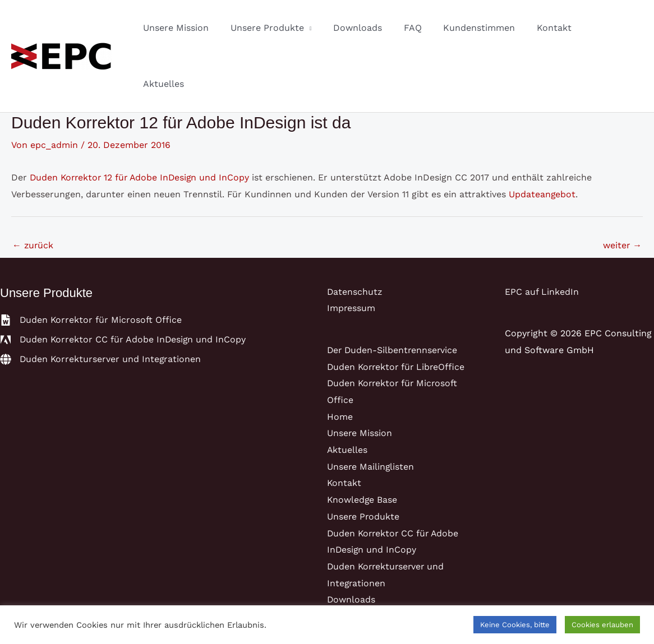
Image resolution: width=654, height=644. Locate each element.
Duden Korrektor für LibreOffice (398, 311)
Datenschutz (355, 236)
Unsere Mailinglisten (371, 411)
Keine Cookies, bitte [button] (515, 625)
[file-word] (91, 264)
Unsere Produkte (285, 28)
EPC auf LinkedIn (542, 236)
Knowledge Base (363, 444)
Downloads (372, 28)
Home (340, 361)
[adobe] (124, 284)
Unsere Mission (198, 28)
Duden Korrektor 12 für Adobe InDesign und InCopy (142, 121)
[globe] (101, 303)
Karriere (345, 577)
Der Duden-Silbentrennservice (393, 294)
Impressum (351, 252)
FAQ (423, 28)
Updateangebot (542, 138)
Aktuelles (613, 28)
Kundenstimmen (486, 28)
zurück (33, 189)
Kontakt (558, 28)
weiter (622, 189)
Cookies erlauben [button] (602, 625)
